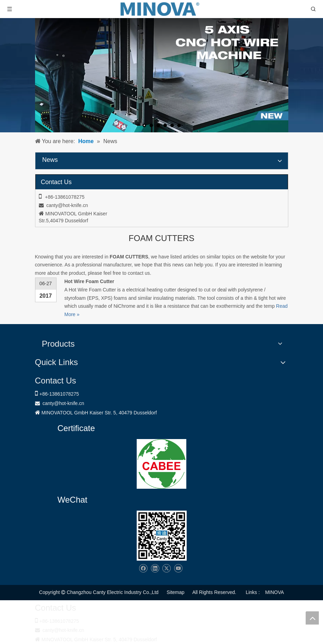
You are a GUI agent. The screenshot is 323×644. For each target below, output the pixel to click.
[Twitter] (166, 568)
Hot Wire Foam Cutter (90, 281)
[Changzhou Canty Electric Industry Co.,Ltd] (162, 536)
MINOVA (274, 592)
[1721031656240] (161, 464)
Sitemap (175, 592)
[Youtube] (178, 568)
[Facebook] (143, 568)
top (312, 618)
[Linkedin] (155, 568)
